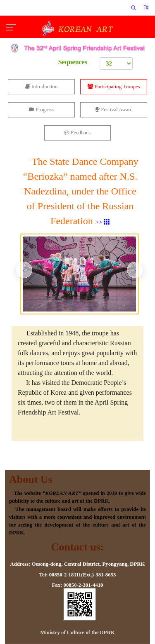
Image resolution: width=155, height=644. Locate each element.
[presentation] (24, 270)
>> (103, 222)
